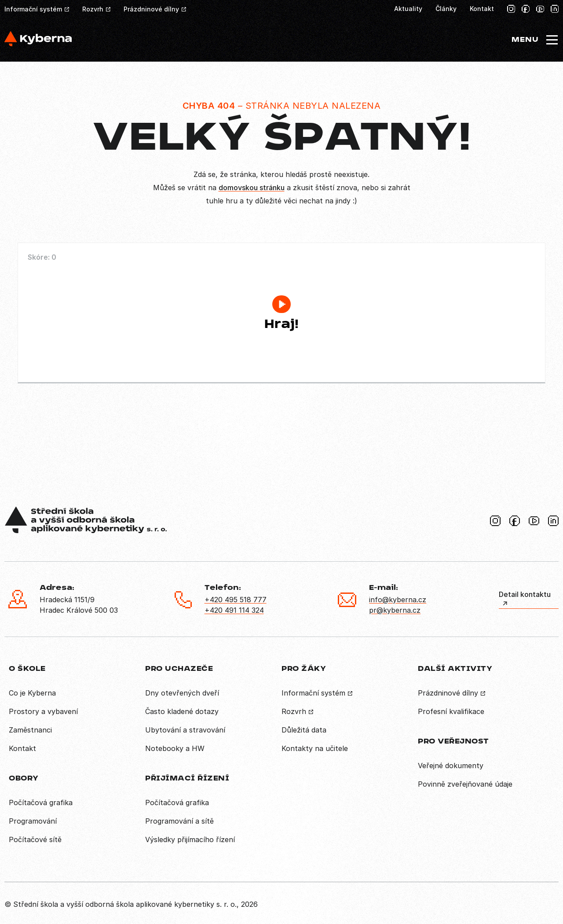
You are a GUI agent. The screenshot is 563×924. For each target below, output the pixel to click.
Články (446, 9)
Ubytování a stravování (185, 730)
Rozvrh (93, 9)
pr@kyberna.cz (395, 610)
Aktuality (408, 9)
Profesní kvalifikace (451, 711)
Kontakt (482, 9)
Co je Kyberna (32, 693)
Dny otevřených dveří (182, 693)
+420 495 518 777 (236, 600)
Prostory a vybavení (43, 711)
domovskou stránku (252, 188)
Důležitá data (304, 730)
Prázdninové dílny (151, 9)
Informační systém (33, 9)
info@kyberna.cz (398, 600)
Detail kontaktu (525, 594)
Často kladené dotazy (182, 711)
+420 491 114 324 (234, 610)
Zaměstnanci (30, 730)
